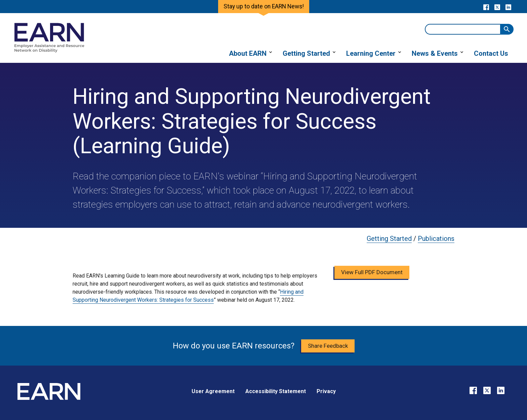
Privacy (326, 391)
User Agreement (213, 391)
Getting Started (389, 239)
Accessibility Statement (276, 391)
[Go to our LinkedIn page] (508, 7)
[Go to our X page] (497, 7)
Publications (436, 239)
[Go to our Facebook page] (486, 7)
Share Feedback (328, 346)
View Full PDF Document (372, 272)
